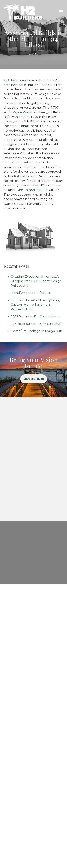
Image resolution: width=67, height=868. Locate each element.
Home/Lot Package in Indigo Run (36, 331)
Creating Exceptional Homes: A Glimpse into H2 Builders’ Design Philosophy (36, 281)
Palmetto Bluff (26, 176)
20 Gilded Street (16, 80)
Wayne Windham (25, 112)
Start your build (34, 379)
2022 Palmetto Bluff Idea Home (35, 316)
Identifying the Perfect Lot (31, 293)
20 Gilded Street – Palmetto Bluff (36, 324)
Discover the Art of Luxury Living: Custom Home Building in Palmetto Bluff (36, 305)
